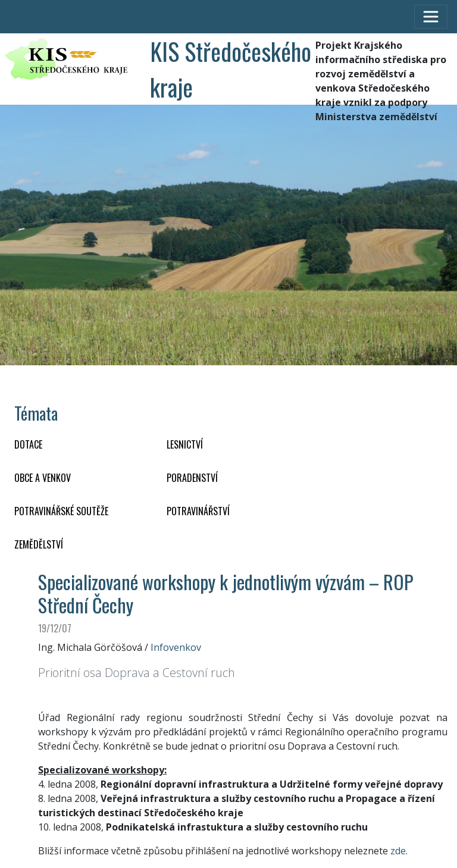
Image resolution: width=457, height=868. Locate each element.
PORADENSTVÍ (192, 478)
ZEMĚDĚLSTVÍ (39, 544)
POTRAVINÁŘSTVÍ (198, 511)
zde (398, 851)
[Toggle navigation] (431, 17)
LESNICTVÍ (185, 444)
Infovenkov (176, 647)
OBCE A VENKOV (43, 478)
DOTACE (28, 444)
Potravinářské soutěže (61, 511)
